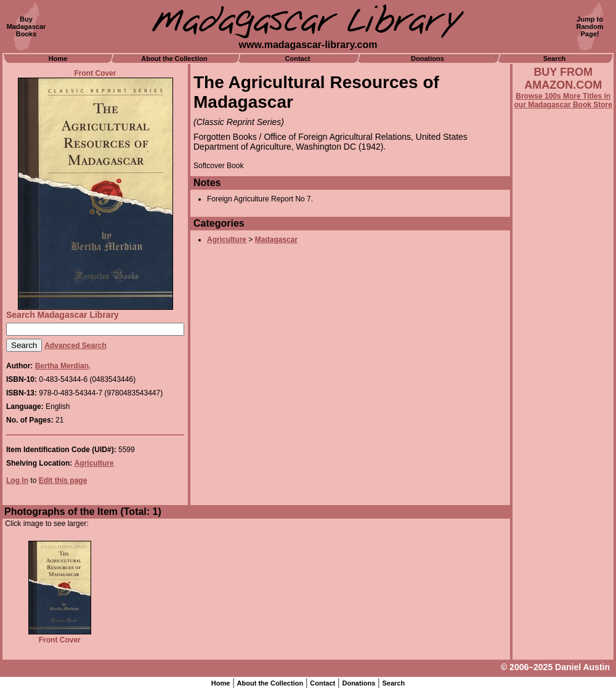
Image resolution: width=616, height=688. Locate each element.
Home (58, 59)
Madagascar (276, 240)
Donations (428, 59)
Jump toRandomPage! (590, 26)
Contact (298, 59)
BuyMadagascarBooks (26, 26)
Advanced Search (75, 346)
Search (555, 59)
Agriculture (94, 463)
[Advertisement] (563, 442)
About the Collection (174, 59)
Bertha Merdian (62, 366)
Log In (17, 480)
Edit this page (63, 480)
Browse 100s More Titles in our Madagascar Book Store (563, 100)
